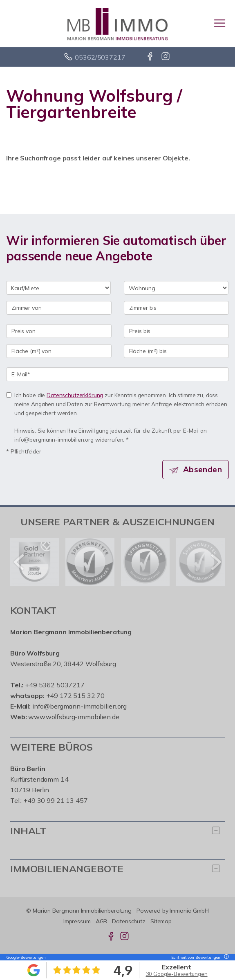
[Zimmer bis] (177, 308)
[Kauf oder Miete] (58, 288)
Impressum (77, 921)
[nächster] (216, 562)
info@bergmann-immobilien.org (79, 706)
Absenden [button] (203, 469)
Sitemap (161, 921)
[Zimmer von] (59, 308)
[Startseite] (118, 23)
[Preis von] (59, 331)
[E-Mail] (118, 374)
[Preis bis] (177, 331)
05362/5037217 (100, 57)
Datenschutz (129, 921)
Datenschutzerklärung (75, 395)
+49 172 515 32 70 (76, 696)
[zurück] (19, 562)
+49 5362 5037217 (55, 685)
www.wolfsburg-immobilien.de (74, 717)
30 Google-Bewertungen (177, 974)
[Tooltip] (225, 957)
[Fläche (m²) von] (59, 351)
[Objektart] (176, 288)
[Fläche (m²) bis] (177, 351)
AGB (102, 921)
